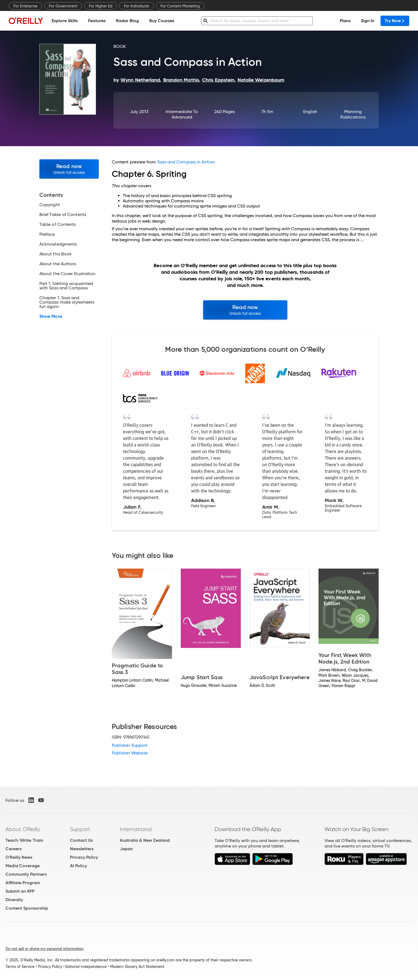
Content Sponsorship (27, 908)
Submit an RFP (20, 891)
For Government (63, 6)
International (136, 829)
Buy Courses (162, 21)
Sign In (368, 21)
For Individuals (136, 6)
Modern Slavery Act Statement (137, 967)
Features (97, 21)
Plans (345, 21)
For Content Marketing (180, 6)
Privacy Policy (84, 857)
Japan (126, 849)
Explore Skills (65, 21)
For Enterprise (25, 6)
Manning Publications (353, 114)
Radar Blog (127, 21)
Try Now (395, 21)
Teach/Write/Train (24, 840)
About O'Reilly (23, 829)
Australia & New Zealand (145, 840)
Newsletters (82, 849)
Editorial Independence (86, 967)
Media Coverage (23, 866)
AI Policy (78, 866)
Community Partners (26, 874)
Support (80, 829)
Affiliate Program (23, 883)
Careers (14, 849)
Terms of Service (20, 967)
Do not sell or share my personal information (44, 949)
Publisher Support (130, 745)
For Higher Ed (101, 6)
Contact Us (81, 840)
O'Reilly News (19, 857)
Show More (51, 316)
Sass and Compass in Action (186, 162)
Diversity (14, 900)
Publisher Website (130, 753)
